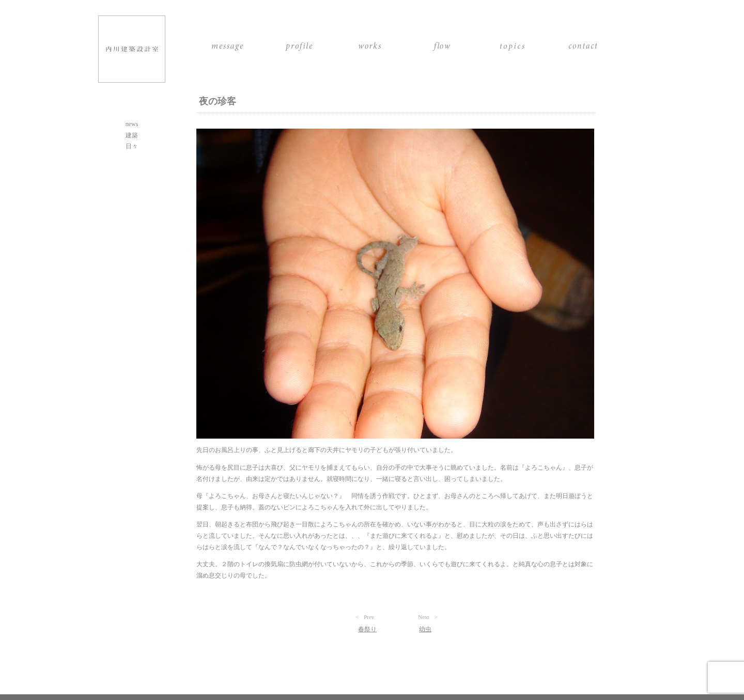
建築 (132, 135)
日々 (132, 146)
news (132, 124)
